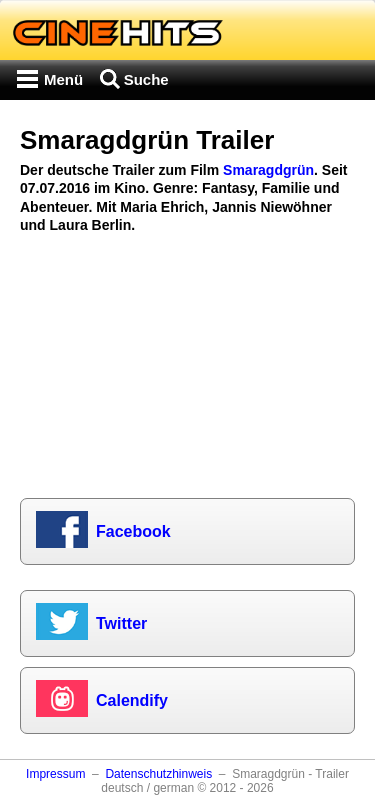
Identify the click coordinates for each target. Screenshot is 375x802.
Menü (63, 79)
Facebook (133, 531)
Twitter (121, 623)
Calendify (132, 700)
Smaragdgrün (268, 170)
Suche (146, 79)
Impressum (55, 774)
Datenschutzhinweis (158, 774)
